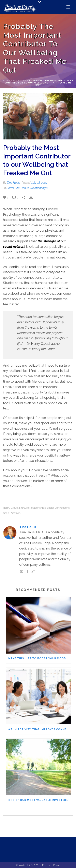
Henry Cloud (11, 508)
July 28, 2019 (39, 183)
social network (12, 513)
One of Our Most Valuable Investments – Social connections (40, 800)
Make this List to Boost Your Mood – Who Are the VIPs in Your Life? (40, 658)
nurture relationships (32, 508)
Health (25, 188)
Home (6, 81)
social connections (58, 508)
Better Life (20, 81)
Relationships (39, 188)
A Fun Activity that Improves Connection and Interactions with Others (40, 729)
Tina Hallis (14, 183)
